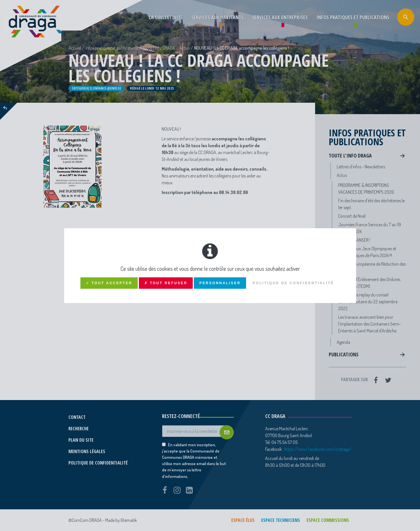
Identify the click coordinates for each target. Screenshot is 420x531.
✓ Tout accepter (109, 283)
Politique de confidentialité (293, 283)
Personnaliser (220, 283)
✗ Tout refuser (166, 283)
